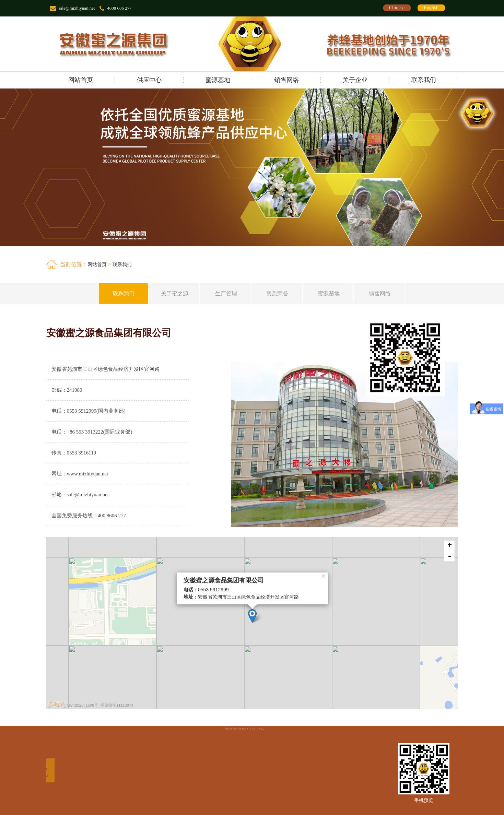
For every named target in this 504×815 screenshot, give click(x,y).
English (431, 8)
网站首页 (81, 80)
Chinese (397, 8)
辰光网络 (256, 729)
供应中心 (149, 80)
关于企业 (355, 80)
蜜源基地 (218, 80)
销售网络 (286, 80)
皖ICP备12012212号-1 (240, 728)
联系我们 (424, 80)
